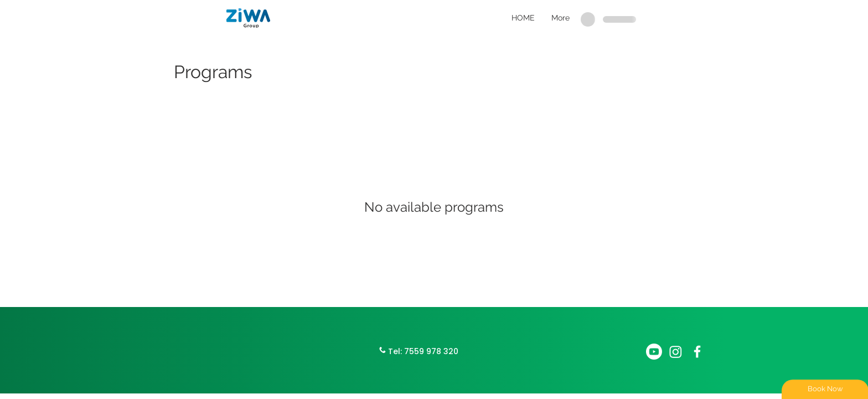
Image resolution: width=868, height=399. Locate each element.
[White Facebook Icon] (697, 352)
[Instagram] (676, 352)
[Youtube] (654, 352)
